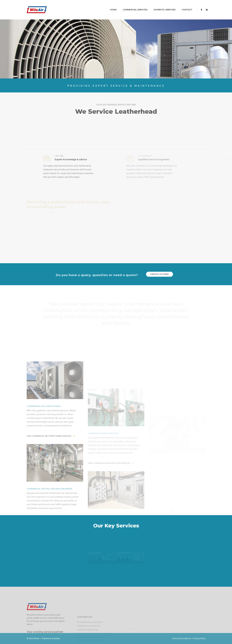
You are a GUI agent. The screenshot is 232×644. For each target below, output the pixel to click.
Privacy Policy (200, 639)
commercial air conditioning (44, 442)
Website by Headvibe (50, 639)
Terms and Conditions (182, 639)
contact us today (159, 274)
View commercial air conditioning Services (51, 472)
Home (109, 6)
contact (182, 6)
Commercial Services (130, 6)
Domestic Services (160, 6)
